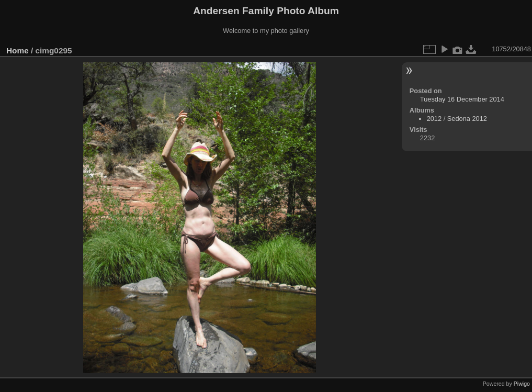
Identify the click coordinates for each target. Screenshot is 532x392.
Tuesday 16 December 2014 (462, 99)
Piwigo (522, 384)
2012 (434, 119)
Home (18, 51)
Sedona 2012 (467, 119)
